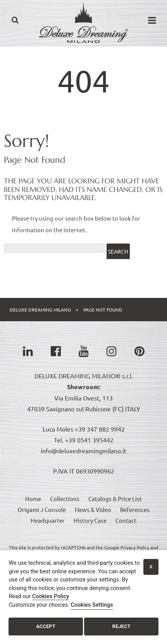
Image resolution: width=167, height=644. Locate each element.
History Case (90, 520)
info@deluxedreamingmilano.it (83, 451)
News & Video (93, 509)
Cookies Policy (51, 596)
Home (33, 499)
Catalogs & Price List (115, 499)
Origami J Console (42, 509)
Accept (46, 626)
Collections (65, 499)
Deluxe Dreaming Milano (40, 310)
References (135, 509)
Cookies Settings (92, 605)
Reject (121, 626)
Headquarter (48, 520)
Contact (126, 520)
